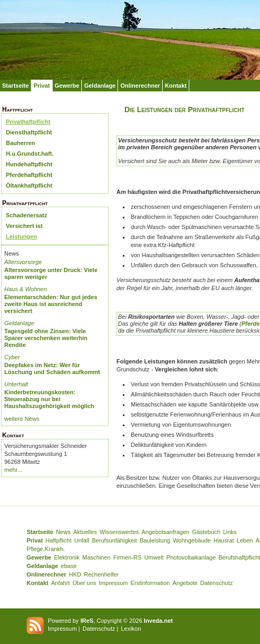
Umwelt (154, 557)
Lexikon (131, 629)
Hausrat (224, 540)
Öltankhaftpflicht (29, 185)
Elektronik (66, 557)
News (63, 532)
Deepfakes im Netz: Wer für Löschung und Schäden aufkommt (52, 368)
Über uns (84, 583)
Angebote (185, 583)
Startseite (15, 86)
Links (230, 532)
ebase (69, 566)
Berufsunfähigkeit (115, 540)
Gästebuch (206, 532)
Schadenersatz (27, 215)
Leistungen (22, 236)
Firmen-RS (127, 557)
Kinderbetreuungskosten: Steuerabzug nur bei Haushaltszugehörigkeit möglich (49, 399)
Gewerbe (67, 86)
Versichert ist (24, 226)
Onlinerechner (140, 86)
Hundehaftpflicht (29, 164)
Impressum (113, 583)
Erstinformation (150, 583)
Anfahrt (60, 583)
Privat (42, 86)
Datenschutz (217, 583)
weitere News (22, 419)
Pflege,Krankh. (46, 549)
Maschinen (97, 557)
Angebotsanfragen (165, 532)
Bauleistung (155, 540)
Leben (245, 540)
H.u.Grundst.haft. (30, 154)
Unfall (82, 540)
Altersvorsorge (23, 262)
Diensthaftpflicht (29, 132)
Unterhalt (16, 384)
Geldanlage (100, 86)
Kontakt (176, 86)
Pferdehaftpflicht (29, 175)
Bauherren (20, 143)
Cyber (12, 357)
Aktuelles (85, 532)
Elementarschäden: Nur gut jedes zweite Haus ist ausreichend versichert (51, 304)
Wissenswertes (119, 532)
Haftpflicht (59, 540)
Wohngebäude (192, 540)
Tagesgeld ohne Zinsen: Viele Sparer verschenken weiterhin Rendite (46, 338)
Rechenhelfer (101, 574)
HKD (75, 574)
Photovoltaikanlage (191, 557)
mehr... (13, 470)
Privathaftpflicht (28, 122)
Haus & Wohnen (26, 289)
